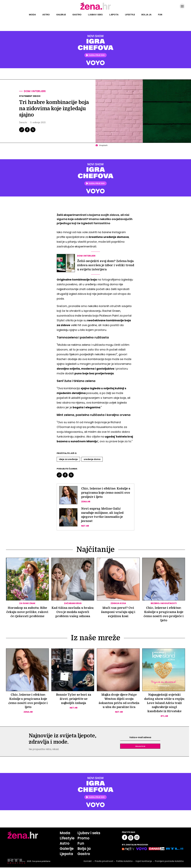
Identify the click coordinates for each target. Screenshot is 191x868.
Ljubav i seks (95, 15)
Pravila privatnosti (104, 862)
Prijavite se (140, 747)
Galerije (61, 15)
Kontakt (87, 862)
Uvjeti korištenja (143, 862)
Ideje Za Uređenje (68, 459)
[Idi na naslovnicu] (96, 9)
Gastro (77, 15)
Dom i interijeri (35, 91)
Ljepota (114, 15)
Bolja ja (146, 15)
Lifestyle (130, 15)
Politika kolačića (124, 862)
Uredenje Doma (92, 459)
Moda (32, 15)
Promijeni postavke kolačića (169, 862)
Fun (160, 15)
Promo (83, 839)
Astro (46, 15)
